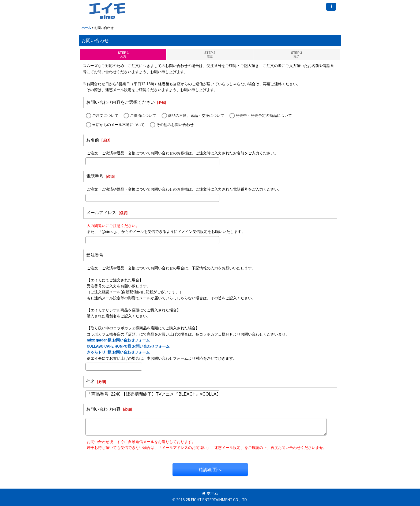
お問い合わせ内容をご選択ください (121, 102)
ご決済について (143, 116)
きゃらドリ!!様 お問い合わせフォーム (118, 352)
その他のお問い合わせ (175, 125)
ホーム (210, 493)
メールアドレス (101, 213)
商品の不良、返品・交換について (196, 116)
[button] (331, 7)
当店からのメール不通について (118, 125)
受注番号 (95, 255)
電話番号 (95, 176)
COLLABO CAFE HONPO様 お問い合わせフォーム (128, 346)
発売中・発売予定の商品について (264, 116)
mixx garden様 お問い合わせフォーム (118, 340)
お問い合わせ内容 (103, 409)
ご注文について (105, 116)
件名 (91, 382)
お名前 (93, 140)
